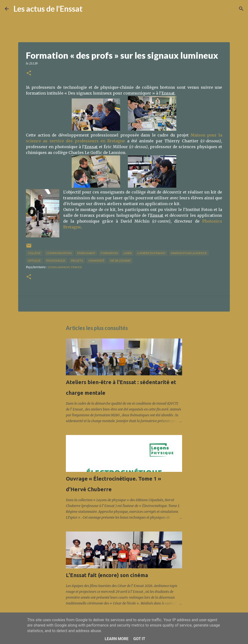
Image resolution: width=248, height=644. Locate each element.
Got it (139, 639)
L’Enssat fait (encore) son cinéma (107, 575)
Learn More (116, 639)
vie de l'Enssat (120, 261)
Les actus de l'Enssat (48, 9)
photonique (56, 261)
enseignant (86, 253)
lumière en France (151, 253)
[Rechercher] (89, 9)
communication (59, 253)
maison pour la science (189, 253)
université (96, 261)
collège (34, 253)
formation (109, 253)
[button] (29, 73)
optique (34, 261)
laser (128, 253)
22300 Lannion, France (65, 267)
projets (77, 261)
